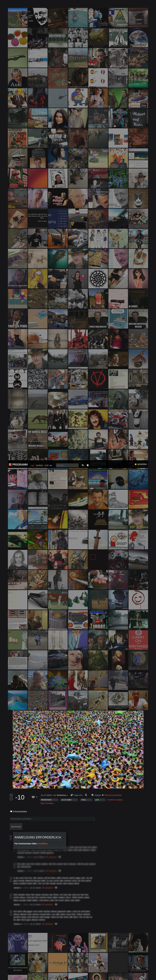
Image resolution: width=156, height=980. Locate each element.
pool (97, 459)
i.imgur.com (78, 454)
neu (33, 5)
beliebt (39, 5)
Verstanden (146, 974)
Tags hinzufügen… (48, 462)
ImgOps (98, 454)
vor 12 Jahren (46, 454)
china (84, 459)
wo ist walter (66, 459)
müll (46, 5)
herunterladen (116, 454)
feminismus (61, 454)
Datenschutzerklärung (83, 976)
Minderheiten (46, 459)
